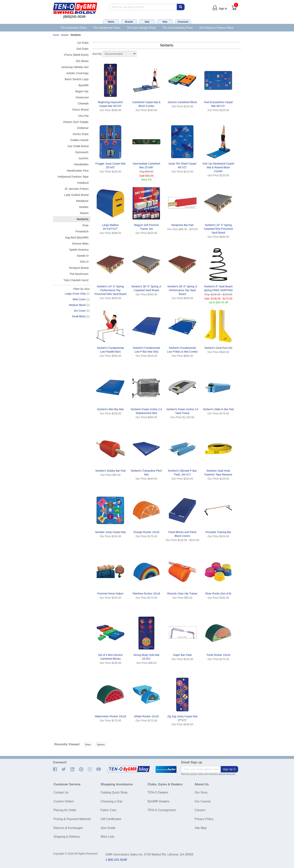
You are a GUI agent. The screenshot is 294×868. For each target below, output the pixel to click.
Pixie (85, 225)
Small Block (79, 316)
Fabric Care (108, 810)
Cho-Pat (83, 116)
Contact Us (61, 792)
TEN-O (84, 262)
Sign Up (229, 769)
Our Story (201, 792)
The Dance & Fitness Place (216, 28)
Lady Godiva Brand (76, 195)
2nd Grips (82, 49)
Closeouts (183, 22)
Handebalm (81, 164)
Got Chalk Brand (78, 146)
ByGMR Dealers (159, 801)
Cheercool (82, 97)
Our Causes (203, 801)
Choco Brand (80, 109)
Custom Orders (64, 801)
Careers (200, 810)
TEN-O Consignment (162, 810)
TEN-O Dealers (158, 792)
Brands (129, 22)
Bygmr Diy (82, 91)
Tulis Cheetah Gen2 (76, 280)
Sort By (97, 54)
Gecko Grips (81, 134)
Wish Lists (107, 837)
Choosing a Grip (112, 801)
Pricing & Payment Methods (72, 819)
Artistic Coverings (78, 73)
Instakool (83, 183)
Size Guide (108, 828)
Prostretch (82, 231)
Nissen (84, 213)
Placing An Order (65, 810)
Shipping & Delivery (67, 837)
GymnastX (82, 152)
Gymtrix (84, 158)
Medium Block (77, 305)
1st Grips (83, 43)
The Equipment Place (107, 28)
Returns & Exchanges (68, 828)
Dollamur (83, 128)
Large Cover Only (75, 294)
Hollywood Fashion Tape (73, 177)
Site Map (201, 828)
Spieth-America (79, 250)
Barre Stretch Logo (77, 79)
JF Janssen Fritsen (77, 189)
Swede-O (83, 256)
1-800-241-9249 (116, 860)
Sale (147, 22)
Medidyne (82, 201)
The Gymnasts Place (74, 28)
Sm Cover (80, 311)
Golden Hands (80, 140)
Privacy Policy (204, 819)
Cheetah (83, 103)
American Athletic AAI (75, 67)
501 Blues (82, 61)
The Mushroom (79, 274)
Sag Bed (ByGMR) (77, 237)
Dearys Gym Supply (76, 122)
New (165, 22)
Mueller (84, 207)
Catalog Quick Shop (114, 792)
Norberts (83, 219)
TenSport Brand (79, 268)
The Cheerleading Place (177, 28)
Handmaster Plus (78, 171)
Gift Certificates (111, 819)
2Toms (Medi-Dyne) (76, 55)
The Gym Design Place (141, 28)
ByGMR (83, 85)
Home (111, 22)
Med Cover (79, 299)
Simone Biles (80, 243)
